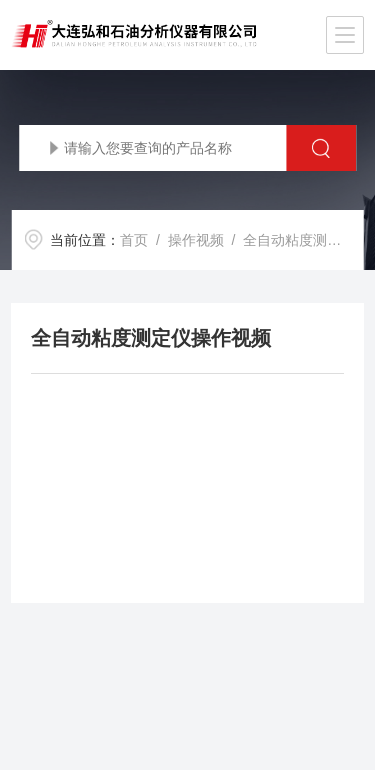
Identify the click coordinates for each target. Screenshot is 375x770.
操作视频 (196, 240)
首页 (134, 240)
